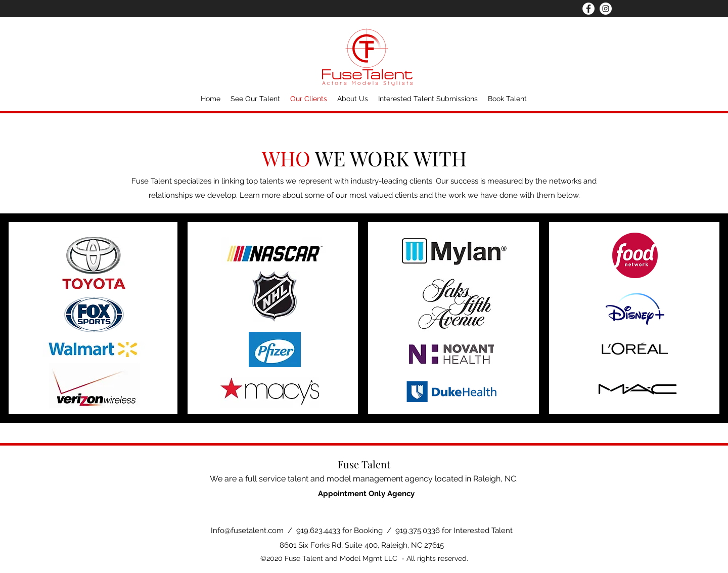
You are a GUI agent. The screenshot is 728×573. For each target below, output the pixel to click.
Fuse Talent (364, 464)
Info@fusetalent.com (247, 531)
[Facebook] (588, 9)
